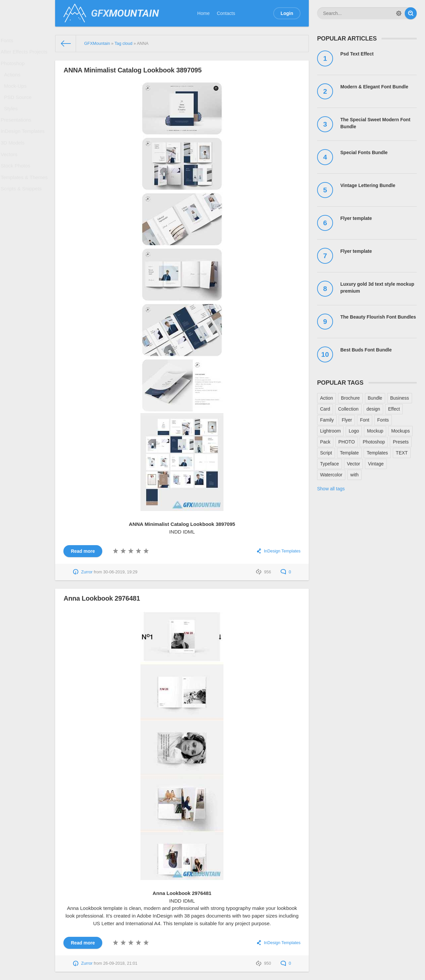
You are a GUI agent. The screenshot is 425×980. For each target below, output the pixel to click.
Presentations (18, 135)
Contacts (226, 13)
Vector (354, 464)
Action (327, 398)
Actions (14, 82)
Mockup (375, 431)
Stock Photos (17, 190)
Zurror (87, 572)
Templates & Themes (25, 203)
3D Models (14, 162)
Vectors (11, 176)
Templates (377, 453)
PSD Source (19, 109)
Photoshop (14, 69)
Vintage (376, 464)
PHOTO (347, 442)
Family (327, 420)
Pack (325, 442)
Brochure (350, 398)
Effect (394, 409)
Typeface (330, 464)
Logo (354, 431)
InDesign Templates (24, 149)
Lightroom (330, 431)
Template (349, 453)
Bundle (375, 398)
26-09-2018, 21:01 (120, 963)
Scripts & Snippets (22, 217)
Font (365, 420)
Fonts (9, 42)
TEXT (402, 453)
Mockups (400, 431)
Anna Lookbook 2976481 (102, 598)
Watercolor (331, 475)
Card (325, 409)
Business (400, 398)
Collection (348, 409)
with (354, 475)
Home (203, 13)
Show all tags (331, 489)
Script (326, 453)
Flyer (347, 420)
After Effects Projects (25, 55)
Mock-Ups (17, 95)
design (373, 409)
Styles (13, 122)
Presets (401, 442)
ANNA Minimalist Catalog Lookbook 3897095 (132, 70)
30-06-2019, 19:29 (120, 572)
